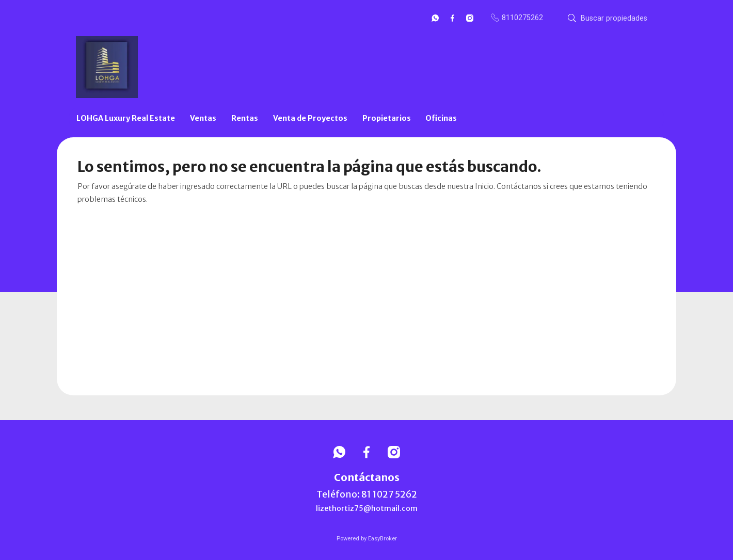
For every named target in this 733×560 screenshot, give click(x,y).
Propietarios (387, 118)
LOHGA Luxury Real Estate (126, 118)
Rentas (245, 118)
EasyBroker (383, 539)
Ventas (203, 118)
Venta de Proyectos (310, 118)
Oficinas (441, 118)
